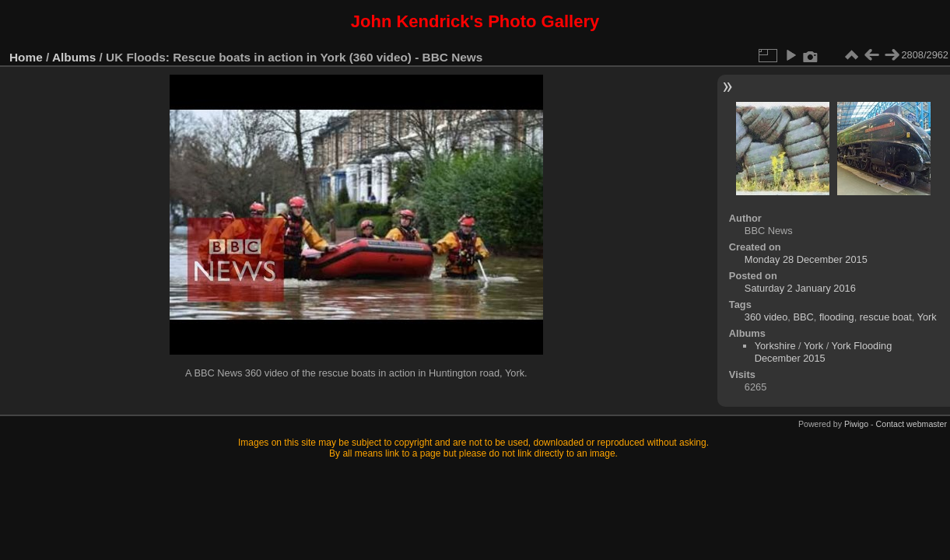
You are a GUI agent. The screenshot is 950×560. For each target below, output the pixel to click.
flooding (837, 317)
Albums (74, 57)
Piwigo (856, 424)
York (927, 317)
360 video (766, 317)
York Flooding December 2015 (824, 352)
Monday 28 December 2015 (806, 259)
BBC (803, 317)
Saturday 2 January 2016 (800, 288)
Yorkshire (775, 346)
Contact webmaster (911, 424)
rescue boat (886, 317)
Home (26, 57)
